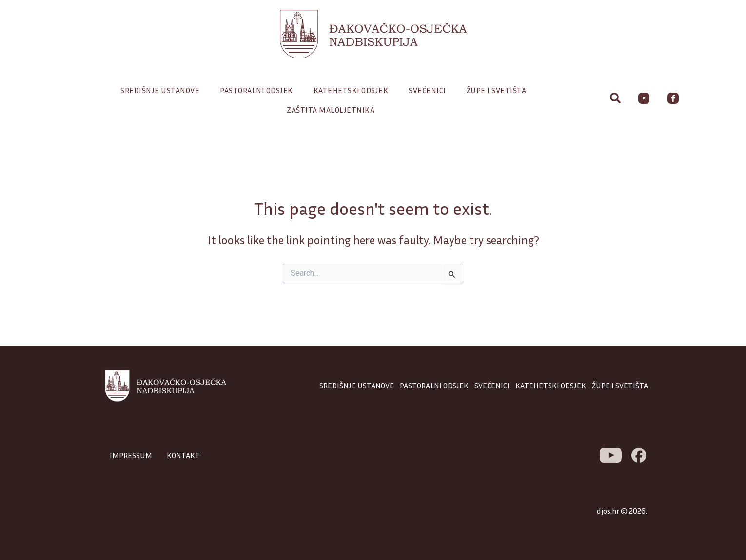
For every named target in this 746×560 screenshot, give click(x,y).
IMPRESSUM (131, 455)
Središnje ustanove (162, 90)
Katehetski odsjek (353, 90)
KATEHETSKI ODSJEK (551, 386)
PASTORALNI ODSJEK (434, 386)
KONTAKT (183, 455)
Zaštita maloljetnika (331, 110)
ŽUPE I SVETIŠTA (620, 386)
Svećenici (430, 90)
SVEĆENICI (492, 386)
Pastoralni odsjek (259, 90)
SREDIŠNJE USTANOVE (357, 386)
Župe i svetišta (499, 90)
